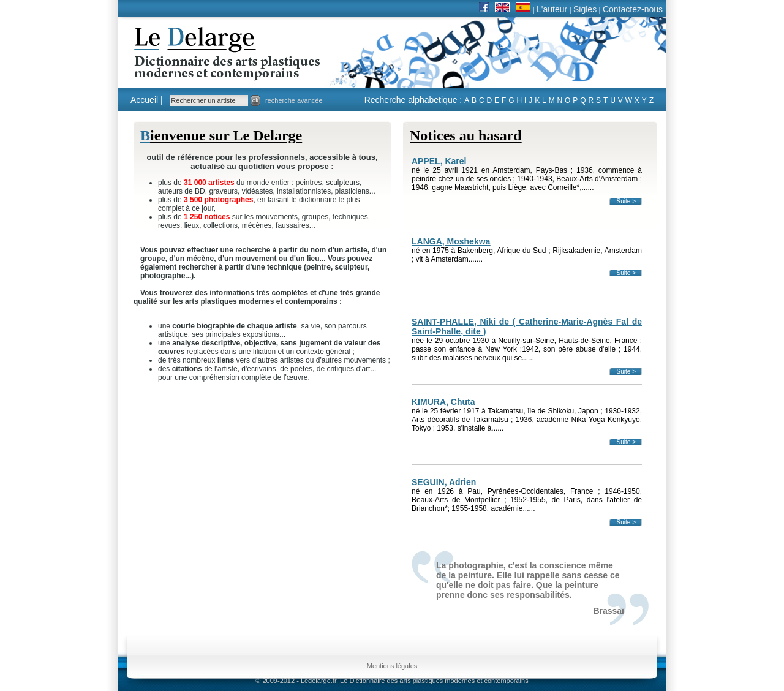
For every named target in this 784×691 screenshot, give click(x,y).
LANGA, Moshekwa (451, 241)
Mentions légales (392, 666)
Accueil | (147, 100)
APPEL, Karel (439, 161)
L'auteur (552, 9)
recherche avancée (294, 100)
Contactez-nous (633, 9)
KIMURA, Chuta (443, 402)
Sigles (585, 9)
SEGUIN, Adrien (444, 482)
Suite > (626, 201)
